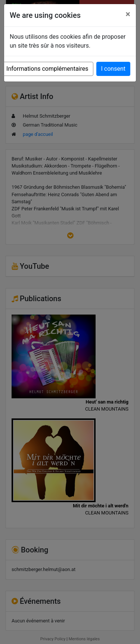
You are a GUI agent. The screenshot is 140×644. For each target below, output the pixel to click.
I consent (113, 69)
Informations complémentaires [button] (47, 69)
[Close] (128, 14)
